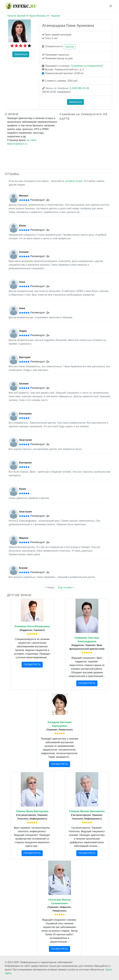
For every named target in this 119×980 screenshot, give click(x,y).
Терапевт (70, 47)
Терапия (55, 16)
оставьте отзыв (74, 181)
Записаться (21, 54)
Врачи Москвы (38, 16)
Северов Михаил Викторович (87, 811)
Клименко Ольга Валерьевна (32, 626)
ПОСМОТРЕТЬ (32, 665)
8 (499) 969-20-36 (79, 88)
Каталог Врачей (16, 16)
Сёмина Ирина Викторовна (32, 811)
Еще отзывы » (66, 587)
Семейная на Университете (87, 66)
